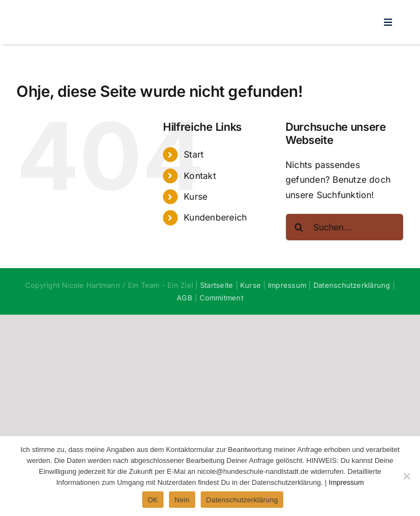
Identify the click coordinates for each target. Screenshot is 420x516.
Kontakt (200, 176)
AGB (185, 298)
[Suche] (299, 227)
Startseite (217, 285)
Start (194, 154)
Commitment (221, 298)
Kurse (196, 196)
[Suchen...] (345, 227)
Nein (182, 500)
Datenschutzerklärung (352, 285)
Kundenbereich (215, 217)
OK (153, 500)
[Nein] (406, 476)
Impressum (287, 285)
